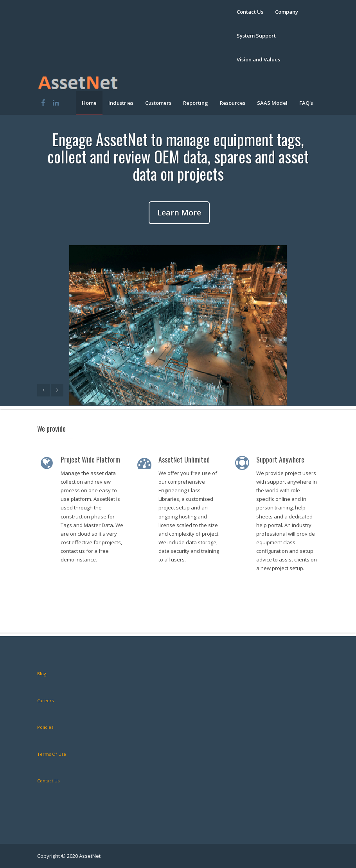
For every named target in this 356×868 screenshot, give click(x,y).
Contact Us (250, 12)
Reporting (196, 103)
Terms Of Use (52, 754)
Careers (45, 700)
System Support (256, 36)
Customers (158, 103)
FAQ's (306, 103)
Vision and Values (258, 59)
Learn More (179, 213)
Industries (121, 103)
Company (287, 12)
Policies (45, 727)
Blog (42, 673)
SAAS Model (272, 103)
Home (89, 103)
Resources (233, 103)
